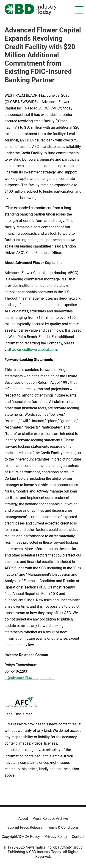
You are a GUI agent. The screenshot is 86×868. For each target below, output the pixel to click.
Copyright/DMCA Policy (21, 837)
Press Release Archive (50, 819)
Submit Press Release (25, 827)
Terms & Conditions (63, 827)
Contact (78, 837)
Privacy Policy (56, 837)
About (23, 819)
